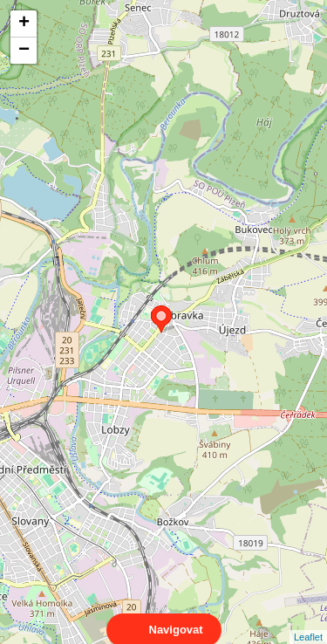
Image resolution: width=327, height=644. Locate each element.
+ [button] (24, 24)
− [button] (24, 51)
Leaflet (308, 621)
